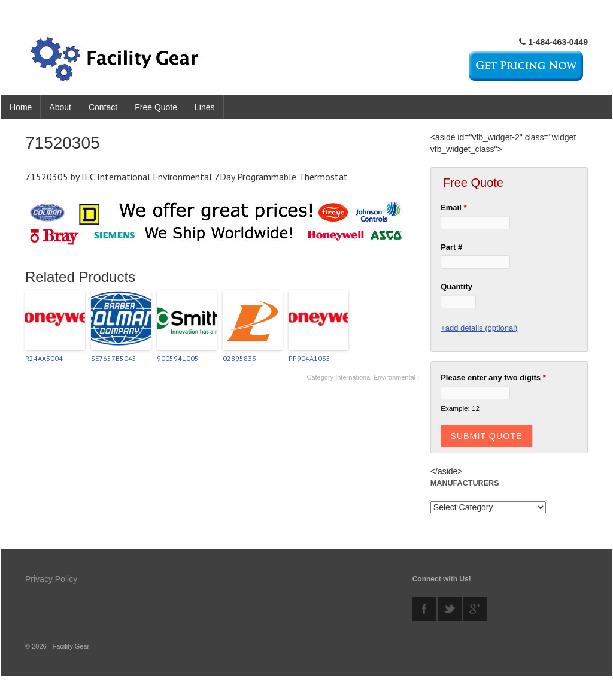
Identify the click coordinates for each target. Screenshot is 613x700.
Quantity (456, 287)
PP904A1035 (309, 358)
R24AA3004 (44, 358)
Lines (204, 107)
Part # (451, 247)
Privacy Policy (51, 579)
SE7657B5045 (114, 358)
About (60, 107)
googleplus (475, 609)
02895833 (239, 358)
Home (21, 107)
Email (453, 207)
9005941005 (178, 358)
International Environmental (375, 377)
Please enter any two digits (493, 378)
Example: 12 (460, 408)
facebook (424, 609)
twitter (450, 609)
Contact (103, 107)
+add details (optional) (479, 328)
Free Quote (156, 107)
